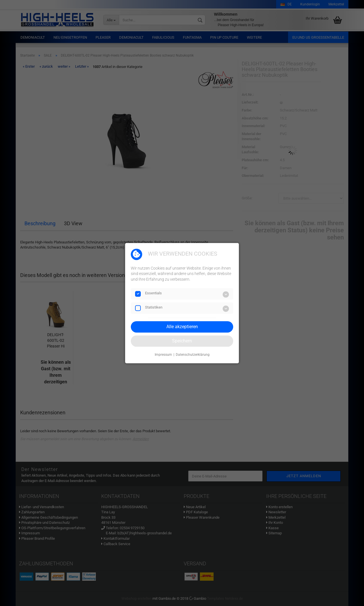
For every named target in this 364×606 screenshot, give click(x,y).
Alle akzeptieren (182, 327)
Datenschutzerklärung (193, 355)
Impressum (163, 355)
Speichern (182, 341)
